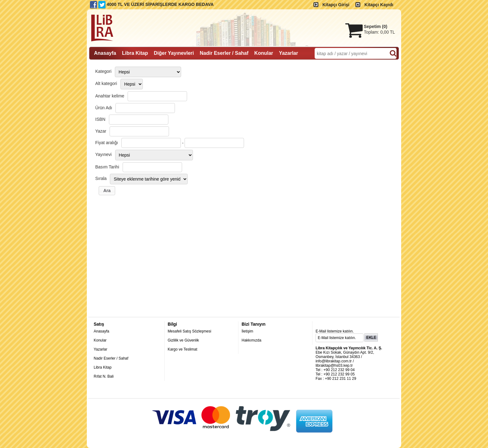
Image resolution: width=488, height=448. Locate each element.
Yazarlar (101, 349)
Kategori (103, 71)
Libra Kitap (103, 367)
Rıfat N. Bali (104, 376)
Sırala (101, 178)
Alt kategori (106, 83)
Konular (100, 340)
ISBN (100, 119)
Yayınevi (103, 154)
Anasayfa (101, 331)
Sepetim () (375, 26)
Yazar (101, 131)
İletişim (247, 331)
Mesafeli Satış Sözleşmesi (190, 331)
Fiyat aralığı (107, 143)
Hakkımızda (251, 340)
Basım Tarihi (107, 167)
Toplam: (379, 32)
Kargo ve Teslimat (183, 349)
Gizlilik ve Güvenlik (183, 340)
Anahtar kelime (110, 96)
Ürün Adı (104, 108)
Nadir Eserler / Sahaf (111, 358)
